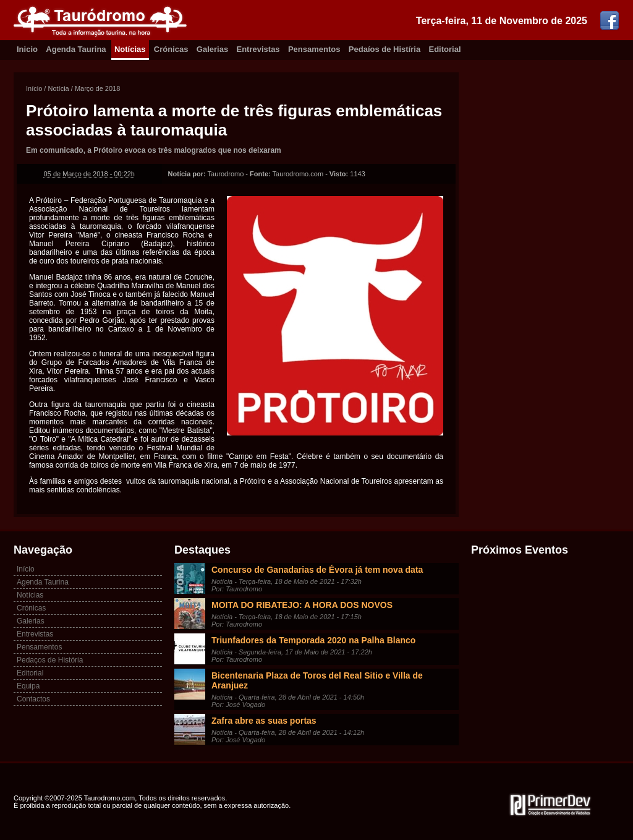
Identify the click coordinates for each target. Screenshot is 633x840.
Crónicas (171, 49)
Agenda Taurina (76, 49)
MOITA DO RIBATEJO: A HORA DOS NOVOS (302, 605)
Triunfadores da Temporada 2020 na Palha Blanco (313, 640)
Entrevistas (258, 49)
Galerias (212, 49)
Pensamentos (314, 49)
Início (34, 88)
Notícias (130, 49)
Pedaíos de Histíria (384, 49)
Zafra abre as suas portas (264, 721)
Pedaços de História (50, 660)
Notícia (58, 88)
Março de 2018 (97, 88)
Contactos (33, 699)
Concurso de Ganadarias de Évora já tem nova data (317, 570)
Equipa (28, 686)
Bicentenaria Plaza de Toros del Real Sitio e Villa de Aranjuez (317, 680)
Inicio (27, 49)
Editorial (445, 49)
